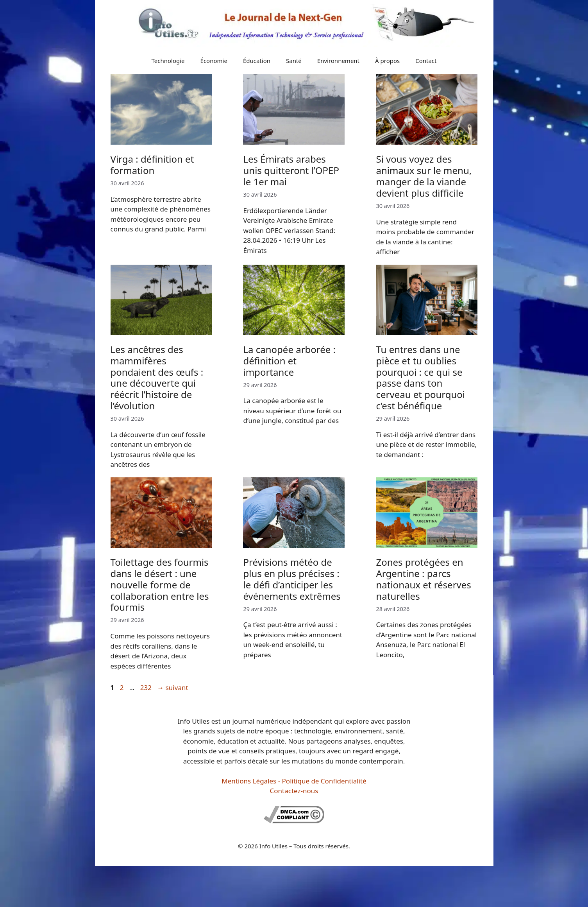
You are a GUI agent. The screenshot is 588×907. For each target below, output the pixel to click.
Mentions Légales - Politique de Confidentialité (294, 781)
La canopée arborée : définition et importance (289, 361)
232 (147, 687)
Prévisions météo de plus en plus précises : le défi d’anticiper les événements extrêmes (292, 579)
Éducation (257, 61)
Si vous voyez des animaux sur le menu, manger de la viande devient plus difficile (424, 176)
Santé (294, 61)
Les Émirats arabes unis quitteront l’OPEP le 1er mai (291, 170)
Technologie (168, 61)
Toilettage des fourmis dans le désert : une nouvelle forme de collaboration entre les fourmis (160, 584)
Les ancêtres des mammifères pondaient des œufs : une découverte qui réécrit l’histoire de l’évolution (157, 377)
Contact (426, 61)
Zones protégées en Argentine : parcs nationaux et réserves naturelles (423, 579)
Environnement (338, 61)
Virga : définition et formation (152, 165)
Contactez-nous (294, 791)
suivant (172, 687)
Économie (214, 61)
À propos (387, 61)
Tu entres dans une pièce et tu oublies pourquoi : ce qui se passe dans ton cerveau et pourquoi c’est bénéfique (420, 377)
